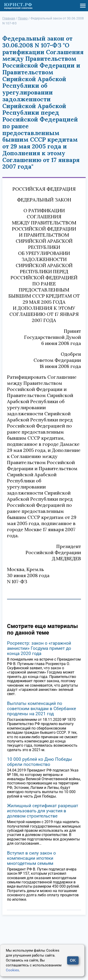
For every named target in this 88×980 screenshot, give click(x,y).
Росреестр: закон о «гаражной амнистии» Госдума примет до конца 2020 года (39, 648)
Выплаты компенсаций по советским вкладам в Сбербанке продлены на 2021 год (42, 709)
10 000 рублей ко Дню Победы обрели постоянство (40, 762)
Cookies (12, 970)
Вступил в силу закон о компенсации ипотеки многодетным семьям (31, 858)
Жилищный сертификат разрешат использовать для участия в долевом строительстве (43, 811)
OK (73, 960)
